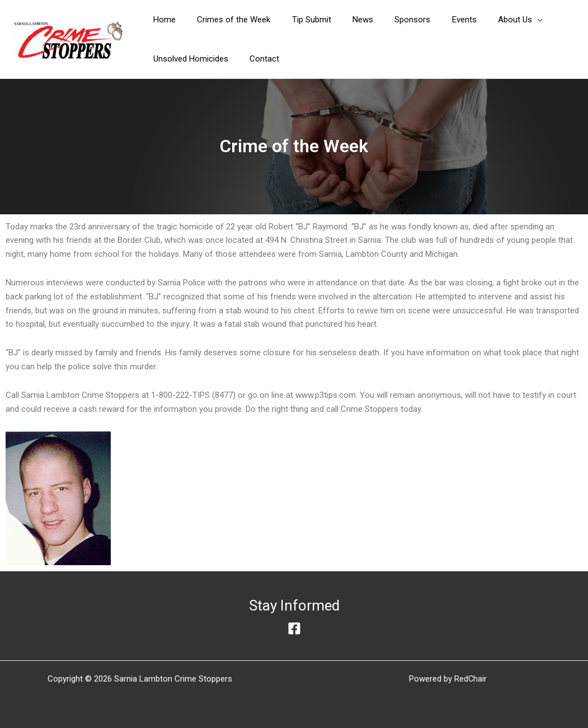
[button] (490, 20)
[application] (507, 20)
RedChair (471, 679)
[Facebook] (294, 628)
